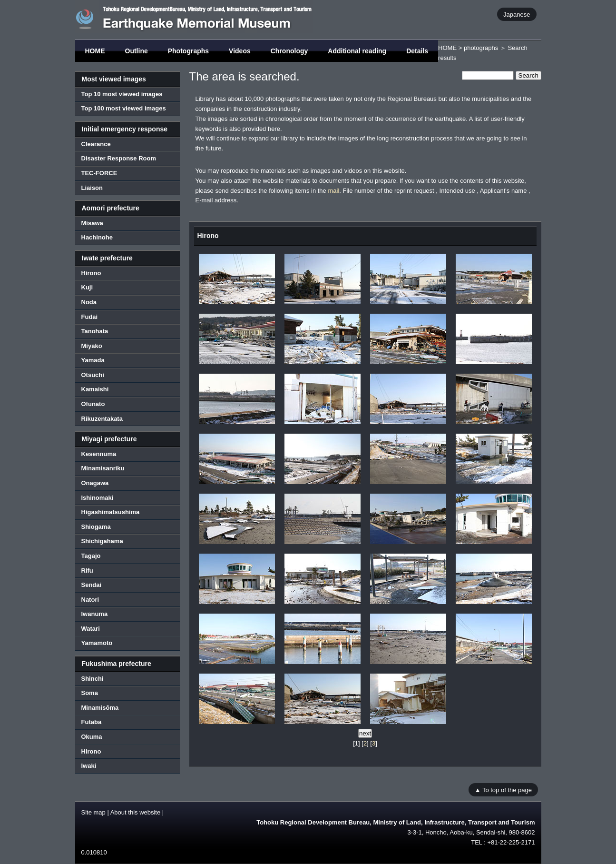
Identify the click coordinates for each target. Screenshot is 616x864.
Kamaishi (95, 389)
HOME (95, 51)
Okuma (92, 737)
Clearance (96, 144)
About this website (136, 812)
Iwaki (89, 766)
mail (333, 191)
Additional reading (357, 51)
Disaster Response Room (119, 158)
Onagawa (95, 483)
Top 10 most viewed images (122, 94)
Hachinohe (97, 237)
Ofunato (93, 404)
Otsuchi (93, 375)
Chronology (289, 51)
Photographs (188, 51)
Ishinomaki (98, 498)
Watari (91, 629)
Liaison (92, 188)
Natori (90, 600)
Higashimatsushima (111, 512)
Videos (240, 51)
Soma (90, 693)
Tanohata (95, 331)
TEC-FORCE (99, 173)
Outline (137, 51)
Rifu (87, 571)
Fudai (90, 317)
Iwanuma (95, 614)
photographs (481, 48)
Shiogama (96, 527)
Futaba (92, 722)
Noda (89, 302)
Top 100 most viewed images (124, 108)
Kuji (87, 287)
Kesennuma (99, 454)
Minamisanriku (103, 468)
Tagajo (91, 556)
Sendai (92, 585)
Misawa (92, 223)
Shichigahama (102, 541)
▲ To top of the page (503, 790)
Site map (93, 812)
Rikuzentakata (102, 419)
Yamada (93, 360)
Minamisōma (100, 708)
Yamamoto (97, 643)
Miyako (92, 346)
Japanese (517, 14)
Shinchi (93, 679)
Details (417, 51)
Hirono (91, 273)
